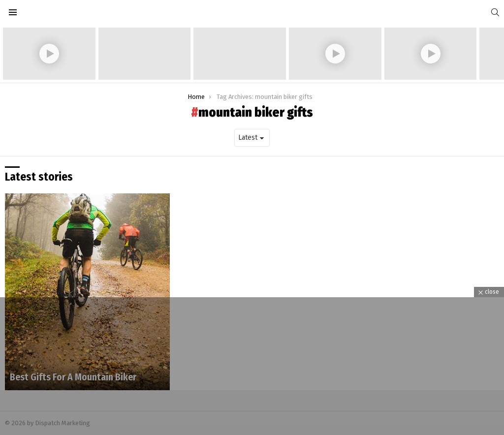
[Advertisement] (252, 366)
